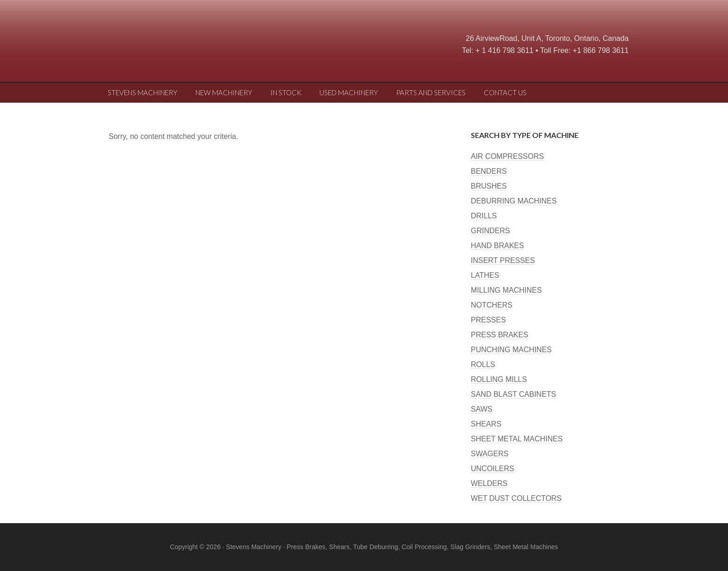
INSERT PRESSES (503, 260)
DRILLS (484, 216)
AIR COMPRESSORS (507, 156)
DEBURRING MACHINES (514, 201)
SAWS (482, 409)
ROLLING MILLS (499, 379)
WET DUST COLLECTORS (516, 498)
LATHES (485, 275)
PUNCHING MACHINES (511, 350)
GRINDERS (490, 231)
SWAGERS (490, 454)
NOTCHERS (492, 305)
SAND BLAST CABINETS (513, 394)
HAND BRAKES (497, 246)
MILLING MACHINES (506, 290)
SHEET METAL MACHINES (517, 439)
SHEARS (486, 424)
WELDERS (489, 483)
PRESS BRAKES (500, 335)
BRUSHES (489, 186)
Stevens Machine (174, 44)
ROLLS (483, 364)
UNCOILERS (492, 469)
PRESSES (488, 320)
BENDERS (489, 171)
